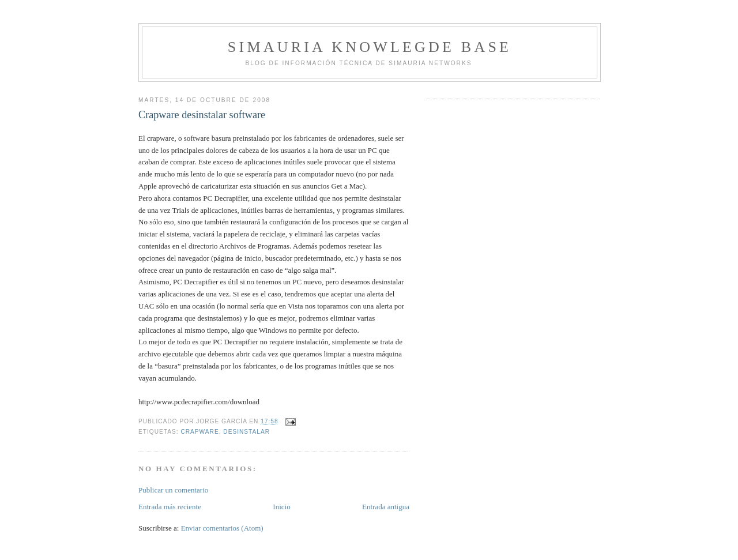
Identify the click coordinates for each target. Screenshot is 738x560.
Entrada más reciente (170, 507)
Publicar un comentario (173, 490)
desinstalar (246, 432)
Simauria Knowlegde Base (370, 47)
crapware (199, 432)
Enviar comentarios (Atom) (222, 528)
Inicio (281, 507)
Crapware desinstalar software (202, 115)
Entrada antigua (386, 507)
